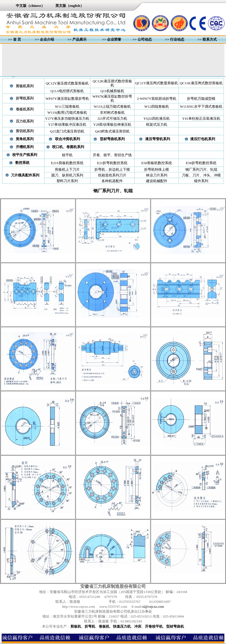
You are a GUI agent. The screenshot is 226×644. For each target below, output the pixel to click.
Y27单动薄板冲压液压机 (67, 124)
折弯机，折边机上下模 (112, 169)
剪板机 (76, 626)
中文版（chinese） (30, 6)
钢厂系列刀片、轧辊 (201, 169)
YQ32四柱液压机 (157, 118)
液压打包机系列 (203, 139)
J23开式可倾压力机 (112, 118)
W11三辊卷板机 (67, 106)
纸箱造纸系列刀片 (112, 175)
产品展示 (79, 39)
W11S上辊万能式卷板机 (112, 106)
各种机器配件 (112, 181)
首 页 (17, 39)
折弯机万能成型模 (201, 99)
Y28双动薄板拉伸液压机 (112, 124)
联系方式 (210, 39)
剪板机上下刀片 (67, 169)
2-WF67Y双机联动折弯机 (157, 99)
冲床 (138, 626)
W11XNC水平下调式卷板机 (201, 106)
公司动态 (145, 39)
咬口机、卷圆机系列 (68, 147)
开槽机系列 (25, 147)
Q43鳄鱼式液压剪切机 (112, 131)
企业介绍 (47, 39)
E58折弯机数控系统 (201, 163)
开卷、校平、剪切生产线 (112, 155)
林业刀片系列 (157, 175)
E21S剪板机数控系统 (67, 163)
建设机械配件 (157, 181)
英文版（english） (70, 6)
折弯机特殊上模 (157, 169)
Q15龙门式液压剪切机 (67, 131)
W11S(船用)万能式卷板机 (67, 112)
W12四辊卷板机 (157, 106)
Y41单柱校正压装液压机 (201, 118)
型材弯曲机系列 (112, 139)
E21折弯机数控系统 (112, 163)
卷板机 (104, 626)
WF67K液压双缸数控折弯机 (112, 98)
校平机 (67, 155)
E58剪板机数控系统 (157, 163)
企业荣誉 (114, 39)
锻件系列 (201, 181)
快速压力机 (122, 626)
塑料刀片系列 (67, 181)
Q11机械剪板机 (112, 91)
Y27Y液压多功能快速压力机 (67, 118)
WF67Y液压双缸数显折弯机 (67, 99)
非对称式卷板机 (112, 112)
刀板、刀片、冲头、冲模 (201, 175)
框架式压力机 (157, 124)
